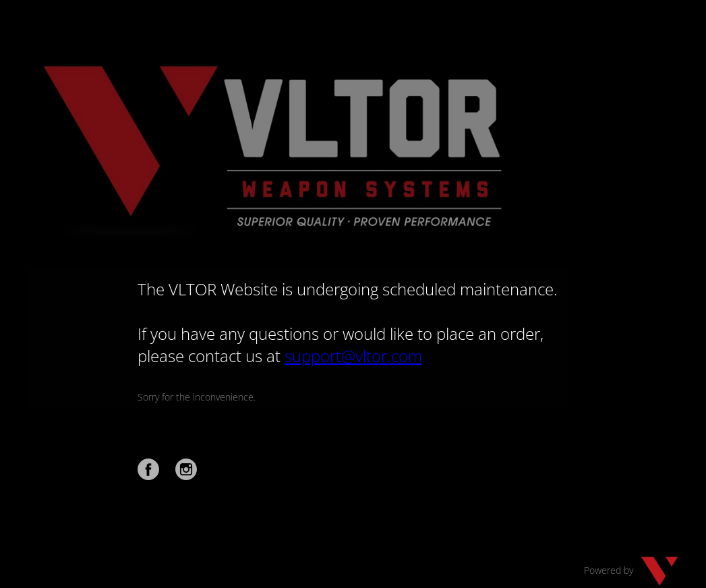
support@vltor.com (353, 356)
